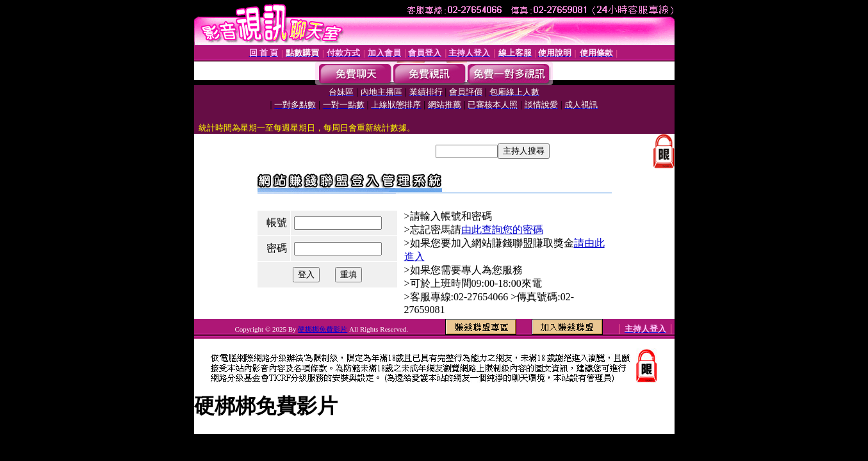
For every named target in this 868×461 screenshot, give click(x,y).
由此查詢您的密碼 (502, 230)
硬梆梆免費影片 (323, 329)
